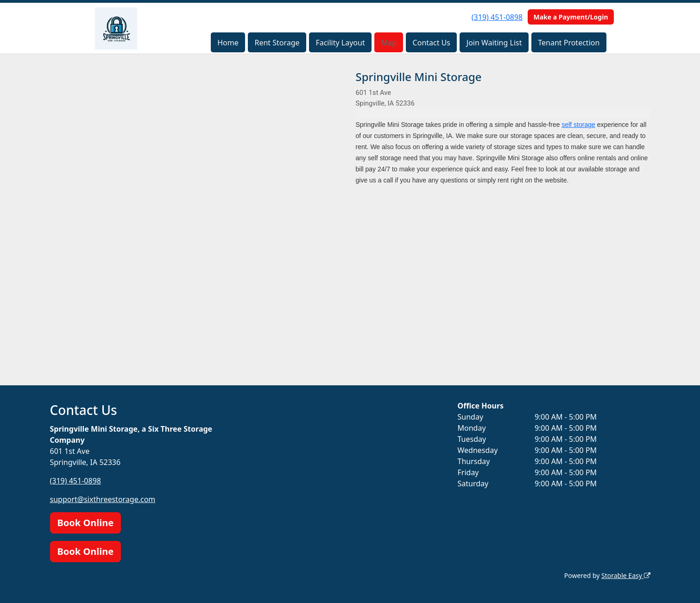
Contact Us (432, 43)
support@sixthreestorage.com (103, 499)
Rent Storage (277, 43)
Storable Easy (626, 575)
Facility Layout (340, 43)
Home (228, 43)
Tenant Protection (569, 43)
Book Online (86, 523)
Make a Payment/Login (571, 17)
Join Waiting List (494, 43)
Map (389, 43)
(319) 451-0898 (497, 17)
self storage (578, 125)
